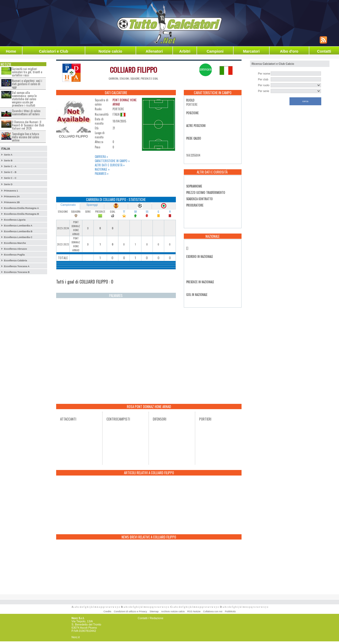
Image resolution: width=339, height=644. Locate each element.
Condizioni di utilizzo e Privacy (130, 611)
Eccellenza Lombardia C (18, 237)
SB (135, 211)
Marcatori (251, 51)
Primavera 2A (12, 197)
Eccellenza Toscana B (17, 272)
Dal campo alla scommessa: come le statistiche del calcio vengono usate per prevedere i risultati (24, 99)
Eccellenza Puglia (14, 255)
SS (147, 211)
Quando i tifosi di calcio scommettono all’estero (26, 112)
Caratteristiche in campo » (112, 161)
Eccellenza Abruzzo (15, 249)
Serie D (8, 184)
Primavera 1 (11, 191)
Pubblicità (230, 611)
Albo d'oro (289, 51)
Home (11, 51)
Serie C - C (10, 178)
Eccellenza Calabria (15, 261)
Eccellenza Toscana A (17, 266)
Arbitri (185, 51)
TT (124, 211)
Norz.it (76, 637)
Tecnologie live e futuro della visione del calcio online (25, 137)
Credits (108, 611)
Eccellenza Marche (15, 243)
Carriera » (101, 157)
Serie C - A (10, 166)
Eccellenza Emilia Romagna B (21, 214)
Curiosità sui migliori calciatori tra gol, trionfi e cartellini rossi (27, 72)
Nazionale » (102, 169)
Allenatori (154, 51)
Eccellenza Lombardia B (18, 231)
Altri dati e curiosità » (110, 165)
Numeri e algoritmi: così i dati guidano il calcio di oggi (27, 84)
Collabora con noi (213, 611)
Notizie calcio (110, 51)
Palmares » (102, 173)
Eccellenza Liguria (15, 220)
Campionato (68, 205)
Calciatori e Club (53, 51)
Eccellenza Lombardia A (18, 226)
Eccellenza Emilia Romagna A (21, 208)
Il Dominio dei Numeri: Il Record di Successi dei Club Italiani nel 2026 (28, 125)
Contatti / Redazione (151, 618)
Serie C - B (10, 172)
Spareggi (92, 205)
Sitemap (154, 611)
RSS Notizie (194, 611)
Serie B (8, 161)
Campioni (215, 51)
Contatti (324, 51)
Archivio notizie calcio (173, 611)
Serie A (8, 155)
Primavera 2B (12, 202)
